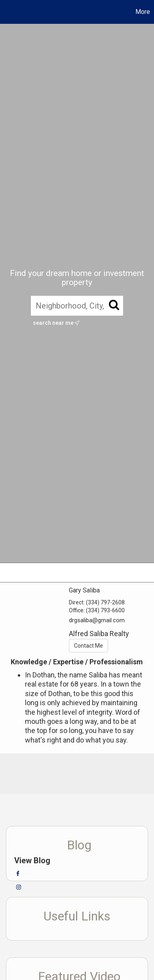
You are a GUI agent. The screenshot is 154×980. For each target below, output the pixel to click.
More (143, 12)
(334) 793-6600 (105, 610)
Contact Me (88, 646)
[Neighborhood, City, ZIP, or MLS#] (77, 306)
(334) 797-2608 (105, 602)
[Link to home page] (7, 12)
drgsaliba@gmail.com (97, 620)
